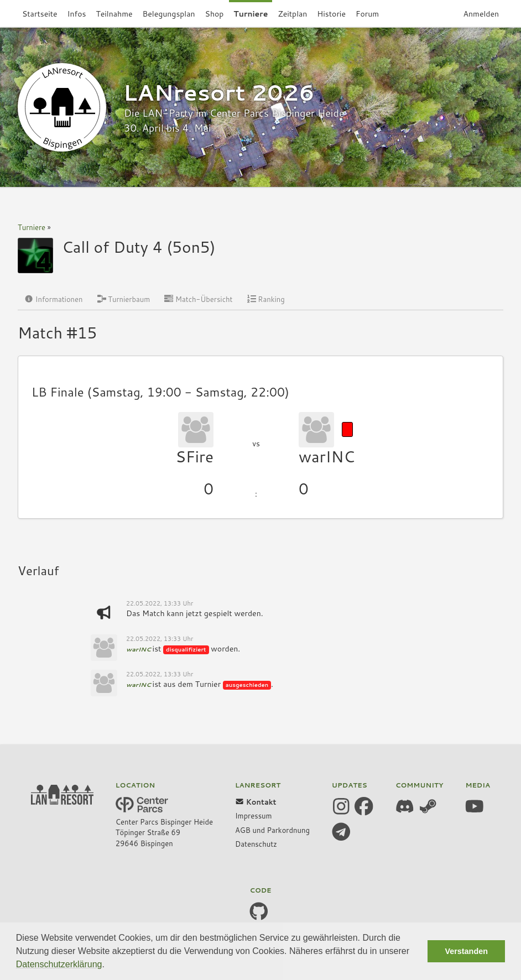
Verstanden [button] (466, 951)
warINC (327, 456)
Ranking (266, 299)
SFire (194, 456)
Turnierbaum (124, 299)
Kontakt (256, 802)
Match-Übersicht (198, 299)
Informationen (54, 299)
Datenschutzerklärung (59, 964)
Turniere (32, 227)
